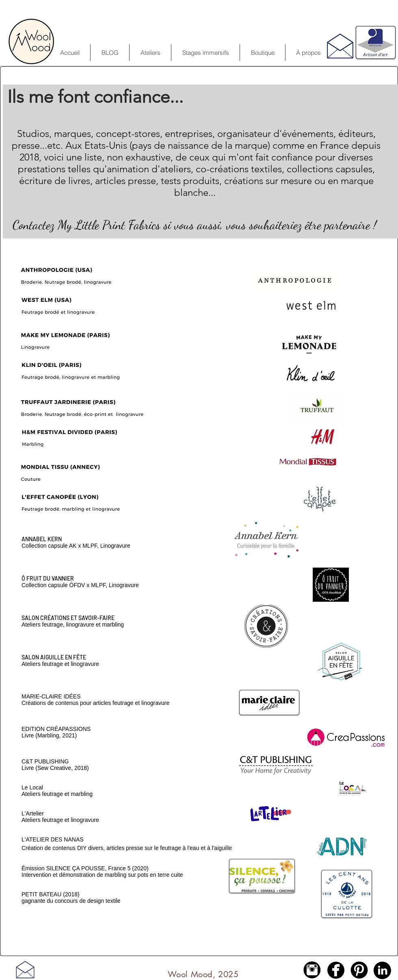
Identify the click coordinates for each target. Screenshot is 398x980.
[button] (205, 53)
